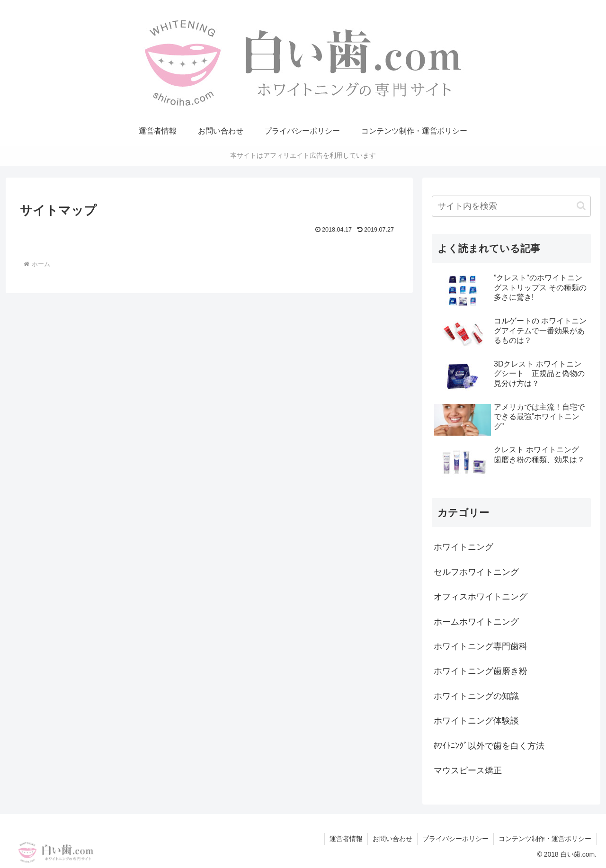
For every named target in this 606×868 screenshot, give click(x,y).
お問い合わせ (392, 839)
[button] (581, 206)
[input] (511, 206)
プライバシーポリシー (455, 839)
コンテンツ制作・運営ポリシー (545, 839)
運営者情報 (346, 839)
